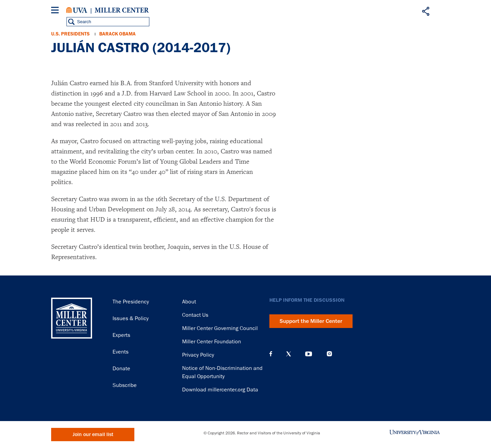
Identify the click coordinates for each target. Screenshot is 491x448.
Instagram (329, 354)
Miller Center (122, 10)
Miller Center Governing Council (220, 328)
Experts (121, 335)
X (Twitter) (289, 354)
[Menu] (56, 11)
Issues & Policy (131, 318)
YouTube (309, 354)
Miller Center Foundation (212, 342)
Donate (121, 369)
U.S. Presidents (70, 34)
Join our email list (93, 435)
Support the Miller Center (311, 321)
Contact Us (195, 315)
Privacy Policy (198, 355)
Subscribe (125, 385)
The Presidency (131, 302)
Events (121, 352)
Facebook (271, 354)
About (189, 302)
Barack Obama (117, 34)
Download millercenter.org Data (220, 390)
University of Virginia (77, 10)
